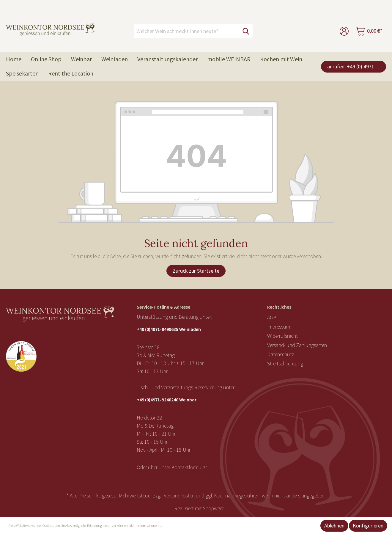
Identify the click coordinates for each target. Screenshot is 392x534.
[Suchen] (246, 31)
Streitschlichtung (285, 363)
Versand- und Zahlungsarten (297, 345)
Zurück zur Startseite (196, 271)
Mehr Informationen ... (146, 526)
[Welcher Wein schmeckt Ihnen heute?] (186, 31)
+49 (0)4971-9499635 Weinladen (169, 329)
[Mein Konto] (344, 31)
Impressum (279, 327)
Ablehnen (334, 526)
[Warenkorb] (369, 31)
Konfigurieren (368, 526)
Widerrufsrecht (282, 336)
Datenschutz (281, 354)
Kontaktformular (189, 467)
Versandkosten (179, 495)
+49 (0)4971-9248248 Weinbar (167, 400)
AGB (272, 317)
